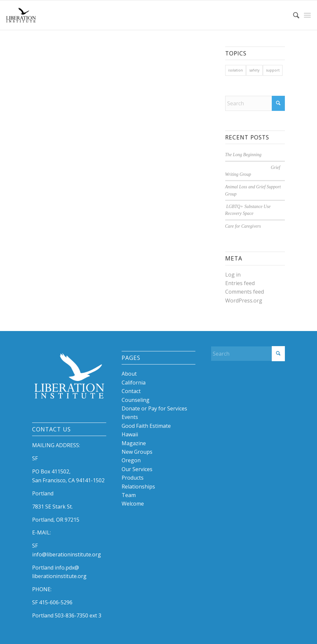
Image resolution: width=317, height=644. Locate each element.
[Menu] (307, 15)
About (129, 374)
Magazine (134, 443)
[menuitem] (293, 15)
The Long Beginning (243, 155)
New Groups (137, 452)
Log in (233, 275)
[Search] (293, 15)
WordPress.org (244, 301)
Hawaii (130, 434)
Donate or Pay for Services (154, 408)
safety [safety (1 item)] (254, 70)
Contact (131, 391)
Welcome (133, 504)
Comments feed (245, 292)
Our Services (137, 469)
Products (133, 478)
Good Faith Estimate (146, 426)
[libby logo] (21, 15)
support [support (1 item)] (273, 70)
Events (130, 417)
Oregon (131, 460)
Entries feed (240, 283)
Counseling (136, 400)
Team (129, 495)
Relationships (138, 487)
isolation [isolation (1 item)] (236, 70)
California (134, 383)
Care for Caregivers (243, 226)
